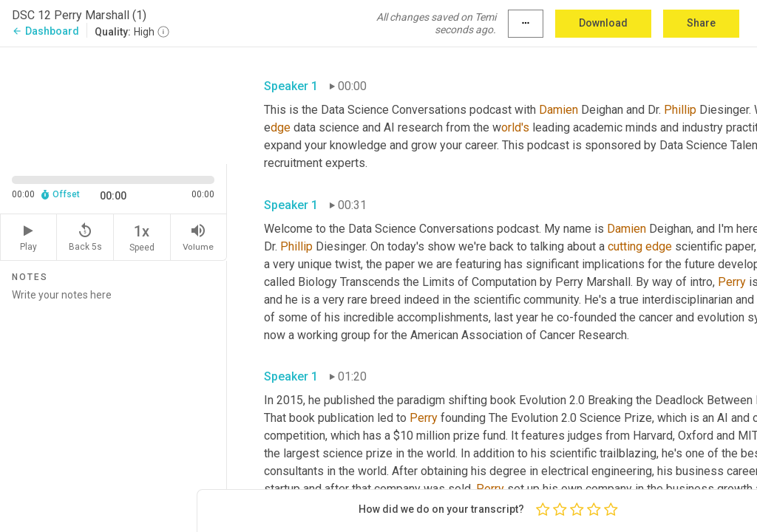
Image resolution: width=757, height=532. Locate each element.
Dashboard (45, 31)
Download (603, 23)
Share (701, 23)
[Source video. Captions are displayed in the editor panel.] (113, 104)
